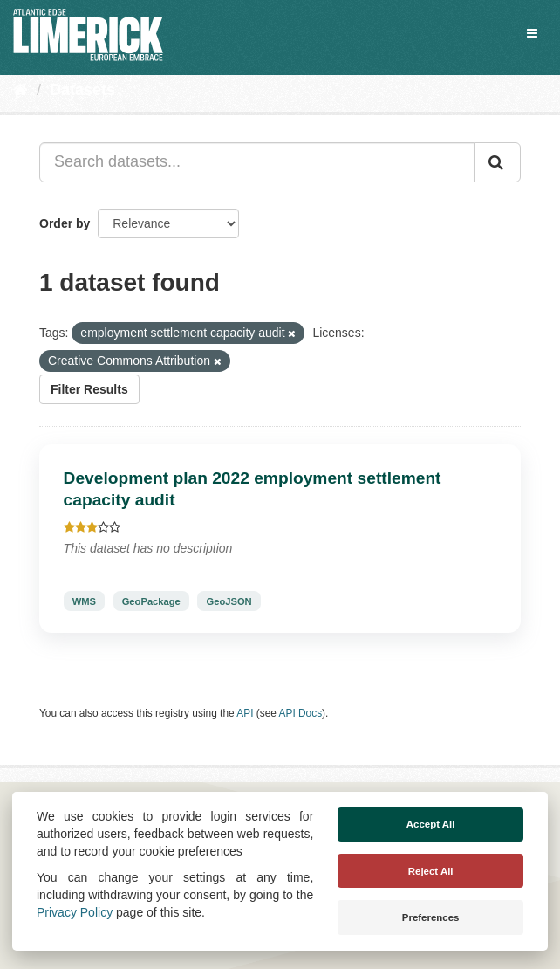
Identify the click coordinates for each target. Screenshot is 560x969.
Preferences (431, 917)
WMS (84, 601)
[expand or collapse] (532, 33)
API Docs (301, 713)
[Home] (20, 90)
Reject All (431, 871)
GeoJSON (229, 601)
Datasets (82, 90)
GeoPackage (151, 601)
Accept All (431, 824)
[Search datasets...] (257, 162)
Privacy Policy (75, 912)
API (245, 713)
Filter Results (89, 389)
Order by (65, 223)
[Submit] (497, 162)
